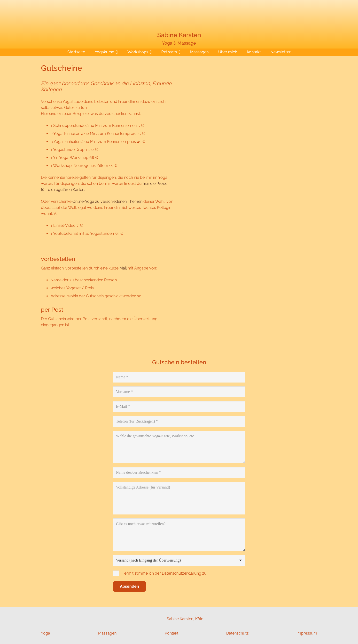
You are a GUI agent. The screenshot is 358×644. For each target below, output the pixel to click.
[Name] (179, 377)
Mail (123, 268)
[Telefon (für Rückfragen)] (179, 421)
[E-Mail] (179, 407)
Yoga (46, 633)
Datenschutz (237, 633)
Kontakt (171, 633)
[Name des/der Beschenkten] (179, 473)
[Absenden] (129, 586)
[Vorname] (179, 392)
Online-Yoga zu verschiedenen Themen (107, 201)
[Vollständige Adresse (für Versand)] (179, 498)
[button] (116, 52)
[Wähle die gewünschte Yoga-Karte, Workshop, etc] (179, 447)
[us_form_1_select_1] (179, 560)
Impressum (307, 633)
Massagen (107, 633)
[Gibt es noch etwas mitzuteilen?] (179, 535)
